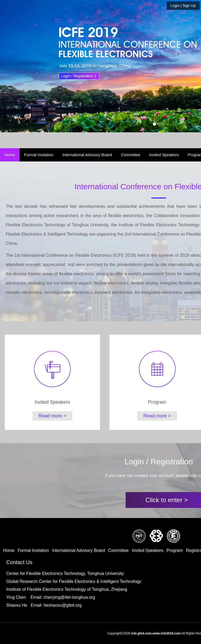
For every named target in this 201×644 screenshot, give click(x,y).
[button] (24, 66)
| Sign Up (183, 6)
